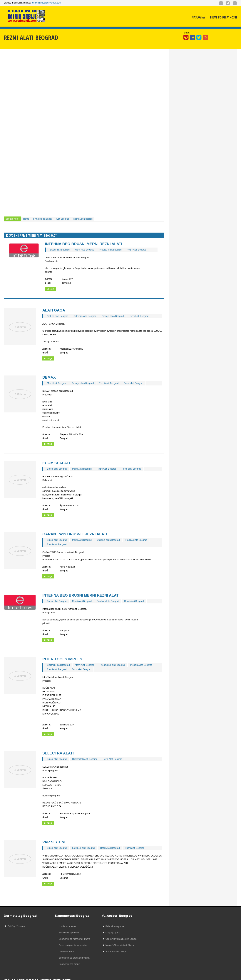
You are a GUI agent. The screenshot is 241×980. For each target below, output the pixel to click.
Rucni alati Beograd (133, 383)
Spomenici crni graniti (65, 964)
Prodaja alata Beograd (110, 250)
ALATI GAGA (54, 310)
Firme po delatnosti (224, 18)
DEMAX (49, 377)
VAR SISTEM (54, 842)
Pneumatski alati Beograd (112, 665)
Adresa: (49, 279)
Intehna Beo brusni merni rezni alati (84, 244)
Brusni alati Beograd (60, 250)
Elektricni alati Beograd (58, 665)
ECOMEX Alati (56, 463)
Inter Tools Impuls (62, 659)
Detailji (48, 358)
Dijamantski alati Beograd (85, 759)
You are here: (12, 219)
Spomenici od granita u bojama (70, 958)
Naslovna (198, 18)
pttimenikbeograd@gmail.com (46, 3)
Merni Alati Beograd (84, 250)
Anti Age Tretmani (16, 926)
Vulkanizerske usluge (111, 951)
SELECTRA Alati (58, 753)
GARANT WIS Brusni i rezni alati (75, 534)
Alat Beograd (62, 219)
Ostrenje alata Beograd (85, 316)
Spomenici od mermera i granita (70, 939)
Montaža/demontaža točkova (115, 945)
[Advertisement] (84, 80)
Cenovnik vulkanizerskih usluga (116, 939)
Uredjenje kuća (62, 951)
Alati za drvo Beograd (58, 316)
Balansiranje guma (110, 926)
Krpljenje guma (108, 932)
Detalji (50, 288)
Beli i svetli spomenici (65, 932)
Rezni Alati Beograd (83, 219)
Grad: (48, 283)
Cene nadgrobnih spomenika (68, 945)
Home (26, 219)
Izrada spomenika (63, 926)
